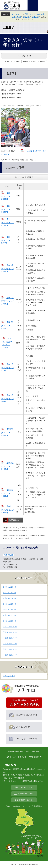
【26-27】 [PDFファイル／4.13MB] (8, 493)
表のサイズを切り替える (24, 177)
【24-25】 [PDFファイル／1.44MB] (8, 466)
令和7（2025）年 (10, 593)
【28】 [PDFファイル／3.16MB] (8, 509)
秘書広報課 (8, 555)
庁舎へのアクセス (25, 787)
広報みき (26, 17)
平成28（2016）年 (10, 644)
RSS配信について (35, 757)
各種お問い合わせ (25, 800)
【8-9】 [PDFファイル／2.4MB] (8, 240)
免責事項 (35, 752)
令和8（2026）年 (10, 587)
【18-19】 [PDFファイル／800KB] (8, 367)
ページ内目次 (24, 56)
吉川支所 (7, 781)
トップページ (17, 14)
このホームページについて (16, 757)
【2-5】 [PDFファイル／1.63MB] (8, 209)
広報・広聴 (16, 17)
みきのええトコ (24, 667)
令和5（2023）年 (10, 604)
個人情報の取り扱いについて (19, 752)
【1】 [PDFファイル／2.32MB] (8, 196)
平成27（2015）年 (10, 649)
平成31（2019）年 (10, 627)
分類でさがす (30, 14)
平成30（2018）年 (10, 632)
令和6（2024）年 (10, 598)
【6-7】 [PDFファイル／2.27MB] (8, 222)
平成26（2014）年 (10, 655)
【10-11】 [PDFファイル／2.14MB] (8, 268)
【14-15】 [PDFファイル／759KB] (8, 325)
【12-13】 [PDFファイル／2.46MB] (8, 301)
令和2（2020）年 (10, 621)
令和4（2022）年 (10, 610)
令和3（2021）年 (10, 615)
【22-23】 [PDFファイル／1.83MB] (8, 432)
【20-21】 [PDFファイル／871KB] (8, 398)
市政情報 (41, 14)
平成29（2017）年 (10, 638)
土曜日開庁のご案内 (25, 794)
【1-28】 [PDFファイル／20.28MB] (24, 153)
